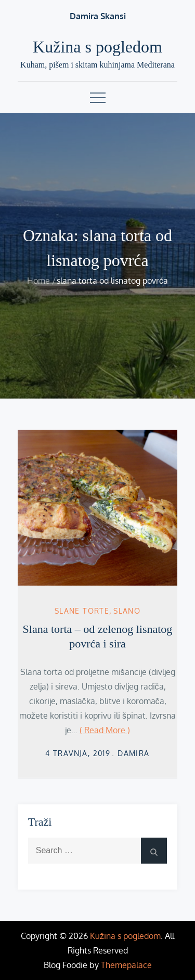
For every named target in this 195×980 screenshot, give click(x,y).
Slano (127, 611)
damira (133, 753)
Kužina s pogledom (97, 47)
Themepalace (126, 965)
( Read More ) (105, 730)
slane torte (82, 611)
